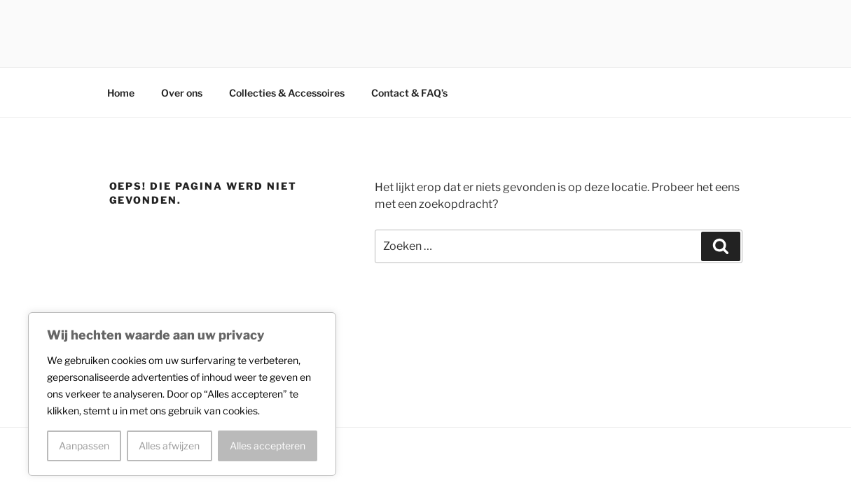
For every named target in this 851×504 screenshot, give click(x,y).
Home (121, 93)
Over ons (182, 93)
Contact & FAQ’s (409, 93)
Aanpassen (84, 446)
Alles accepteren (268, 446)
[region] (182, 394)
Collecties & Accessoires (287, 93)
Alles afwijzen (169, 446)
